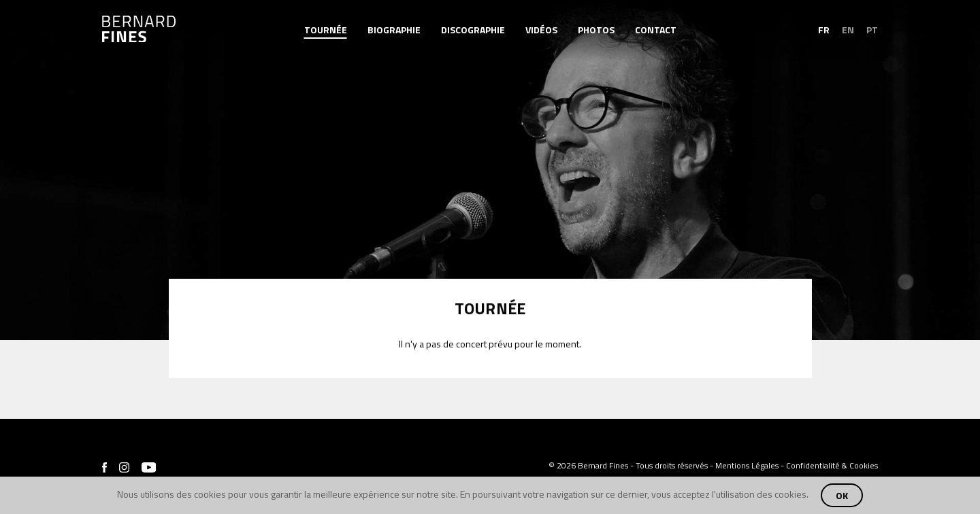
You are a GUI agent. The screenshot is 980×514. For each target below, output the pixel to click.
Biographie (394, 30)
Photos (596, 30)
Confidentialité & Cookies (832, 465)
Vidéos (541, 30)
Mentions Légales (747, 465)
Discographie (473, 30)
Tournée (326, 30)
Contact (656, 30)
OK (842, 495)
